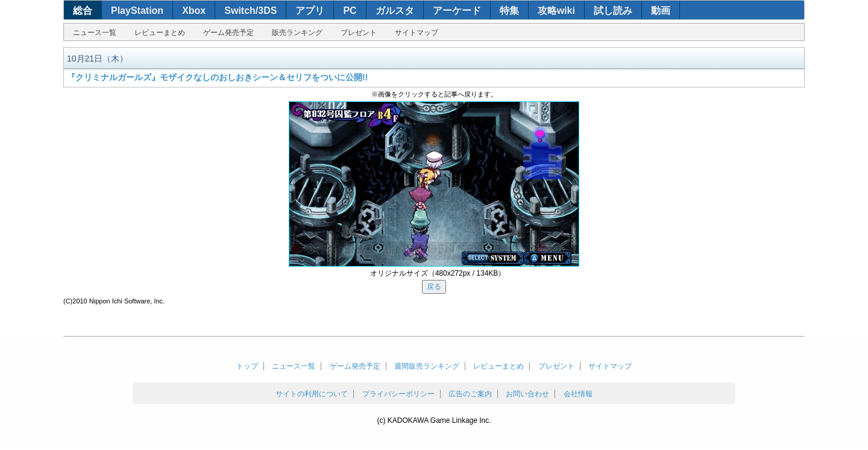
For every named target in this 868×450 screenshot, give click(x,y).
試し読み (613, 11)
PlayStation (137, 11)
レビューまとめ (160, 33)
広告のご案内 (470, 394)
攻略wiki (556, 11)
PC (350, 11)
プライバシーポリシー (398, 394)
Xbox (194, 11)
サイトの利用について (312, 394)
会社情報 (578, 394)
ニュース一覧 (95, 33)
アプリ (310, 11)
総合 (83, 11)
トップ (247, 366)
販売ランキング (297, 33)
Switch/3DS (250, 11)
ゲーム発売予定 (228, 33)
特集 (509, 11)
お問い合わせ (527, 394)
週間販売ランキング (427, 366)
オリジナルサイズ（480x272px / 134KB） (438, 273)
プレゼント (359, 33)
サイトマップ (417, 33)
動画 (661, 11)
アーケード (457, 11)
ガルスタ (395, 11)
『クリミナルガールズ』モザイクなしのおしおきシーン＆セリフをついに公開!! (217, 77)
